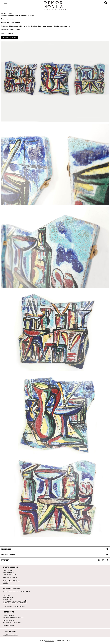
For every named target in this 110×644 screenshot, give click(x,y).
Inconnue (12, 19)
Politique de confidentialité (11, 581)
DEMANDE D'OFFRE (9, 37)
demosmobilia (50, 641)
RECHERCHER (6, 549)
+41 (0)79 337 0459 (9, 617)
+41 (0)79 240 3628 (9, 623)
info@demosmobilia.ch (10, 635)
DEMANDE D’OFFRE (8, 555)
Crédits (5, 583)
